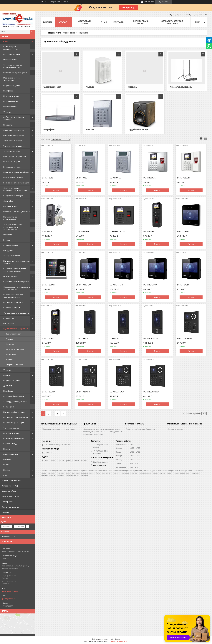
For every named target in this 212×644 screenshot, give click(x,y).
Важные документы (10, 507)
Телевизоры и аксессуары (15, 146)
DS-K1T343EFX (116, 285)
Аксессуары (8, 375)
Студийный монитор (14, 365)
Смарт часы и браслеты (14, 130)
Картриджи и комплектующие (16, 282)
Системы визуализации (14, 423)
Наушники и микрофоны (14, 135)
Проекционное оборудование (16, 212)
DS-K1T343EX (183, 285)
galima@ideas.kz (9, 599)
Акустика (10, 339)
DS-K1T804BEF (49, 338)
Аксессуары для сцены (15, 349)
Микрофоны (11, 354)
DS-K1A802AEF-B (117, 231)
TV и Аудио (8, 112)
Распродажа (9, 407)
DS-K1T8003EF (150, 178)
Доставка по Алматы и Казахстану (141, 429)
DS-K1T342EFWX (151, 338)
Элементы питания (12, 151)
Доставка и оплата (84, 22)
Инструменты (9, 250)
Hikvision (7, 459)
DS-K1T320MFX (83, 392)
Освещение (8, 235)
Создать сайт (55, 2)
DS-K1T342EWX (116, 338)
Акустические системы (13, 141)
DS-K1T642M (183, 231)
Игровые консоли (11, 454)
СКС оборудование (12, 54)
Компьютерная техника (14, 438)
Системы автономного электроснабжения (13, 296)
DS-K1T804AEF (150, 231)
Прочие (7, 449)
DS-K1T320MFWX (151, 392)
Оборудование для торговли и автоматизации (17, 288)
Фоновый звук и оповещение (16, 313)
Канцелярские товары (13, 196)
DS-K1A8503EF (184, 178)
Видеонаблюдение (12, 86)
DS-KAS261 (47, 231)
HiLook (6, 465)
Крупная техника (11, 101)
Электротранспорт (12, 256)
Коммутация (9, 318)
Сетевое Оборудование (14, 396)
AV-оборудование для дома (15, 402)
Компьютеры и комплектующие (11, 48)
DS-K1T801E (48, 178)
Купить (56, 190)
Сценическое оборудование (16, 329)
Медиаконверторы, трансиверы (12, 79)
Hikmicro (7, 470)
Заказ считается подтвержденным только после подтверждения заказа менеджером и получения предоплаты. (102, 432)
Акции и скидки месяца (11, 481)
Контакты (119, 22)
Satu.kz (117, 639)
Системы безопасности (13, 302)
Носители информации (13, 162)
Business (9, 360)
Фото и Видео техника (13, 178)
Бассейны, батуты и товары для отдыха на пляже (15, 270)
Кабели (7, 240)
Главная (48, 22)
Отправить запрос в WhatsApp (172, 22)
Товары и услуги (54, 33)
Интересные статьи (10, 496)
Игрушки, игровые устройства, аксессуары (17, 262)
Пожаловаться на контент (119, 641)
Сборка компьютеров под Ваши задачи (59, 429)
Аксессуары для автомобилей (16, 172)
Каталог (5, 41)
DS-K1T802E (81, 178)
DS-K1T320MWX (117, 392)
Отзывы (5, 512)
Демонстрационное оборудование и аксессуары (16, 189)
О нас (104, 22)
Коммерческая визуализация (16, 183)
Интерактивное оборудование (10, 218)
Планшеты (8, 125)
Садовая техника (11, 245)
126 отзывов (149, 2)
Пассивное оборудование (15, 412)
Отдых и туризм (10, 276)
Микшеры (10, 344)
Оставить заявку (175, 429)
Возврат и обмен (9, 491)
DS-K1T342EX (82, 338)
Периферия (8, 91)
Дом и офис (8, 201)
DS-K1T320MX (48, 392)
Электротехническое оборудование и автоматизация (13, 227)
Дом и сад (8, 386)
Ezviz (5, 475)
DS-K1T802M (115, 178)
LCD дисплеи (9, 323)
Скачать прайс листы (140, 22)
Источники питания (12, 96)
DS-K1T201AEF (49, 285)
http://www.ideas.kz (10, 591)
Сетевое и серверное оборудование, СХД (13, 66)
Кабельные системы (12, 167)
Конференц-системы (12, 308)
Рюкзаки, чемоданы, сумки (15, 73)
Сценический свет (13, 334)
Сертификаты (8, 502)
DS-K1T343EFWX (83, 285)
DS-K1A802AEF (83, 231)
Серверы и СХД (10, 444)
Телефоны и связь (11, 428)
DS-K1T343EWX (150, 285)
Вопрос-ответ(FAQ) (10, 486)
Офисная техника (11, 60)
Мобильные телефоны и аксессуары (14, 118)
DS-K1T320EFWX (185, 338)
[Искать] (32, 32)
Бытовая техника (11, 206)
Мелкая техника (10, 107)
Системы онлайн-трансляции (16, 417)
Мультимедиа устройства (15, 156)
